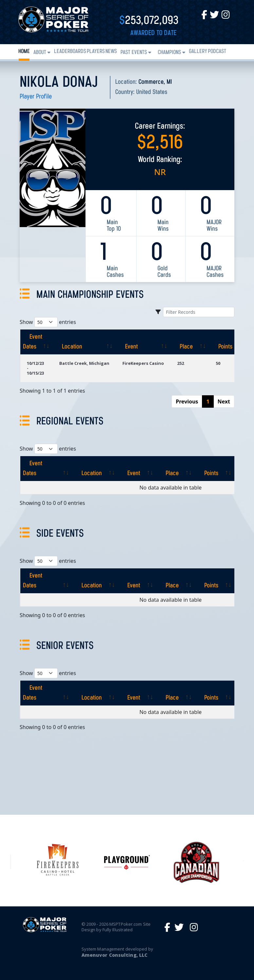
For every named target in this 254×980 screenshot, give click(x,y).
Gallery (198, 52)
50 (218, 363)
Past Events (134, 53)
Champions (169, 53)
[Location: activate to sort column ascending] (84, 342)
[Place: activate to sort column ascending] (190, 342)
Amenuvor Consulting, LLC (114, 955)
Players (96, 52)
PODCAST (217, 52)
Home (24, 52)
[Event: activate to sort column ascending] (143, 342)
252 (181, 363)
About (40, 53)
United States (152, 92)
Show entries (48, 322)
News (111, 52)
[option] (127, 862)
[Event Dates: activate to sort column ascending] (36, 342)
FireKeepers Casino (143, 363)
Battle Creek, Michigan (84, 363)
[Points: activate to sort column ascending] (229, 342)
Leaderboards (70, 52)
